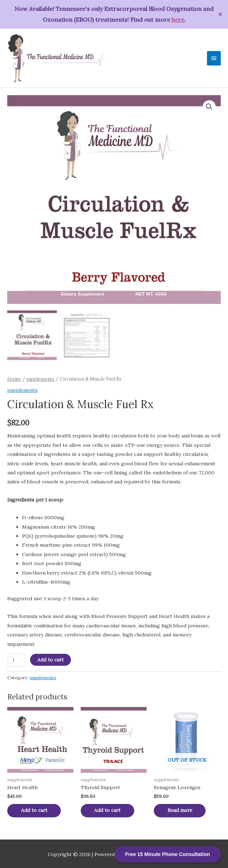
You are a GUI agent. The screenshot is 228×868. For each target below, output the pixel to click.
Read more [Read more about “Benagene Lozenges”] (181, 809)
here (178, 20)
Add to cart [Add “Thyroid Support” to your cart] (108, 809)
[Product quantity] (16, 659)
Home (14, 377)
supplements (40, 377)
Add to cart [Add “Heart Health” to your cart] (35, 809)
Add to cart (50, 658)
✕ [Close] (220, 14)
